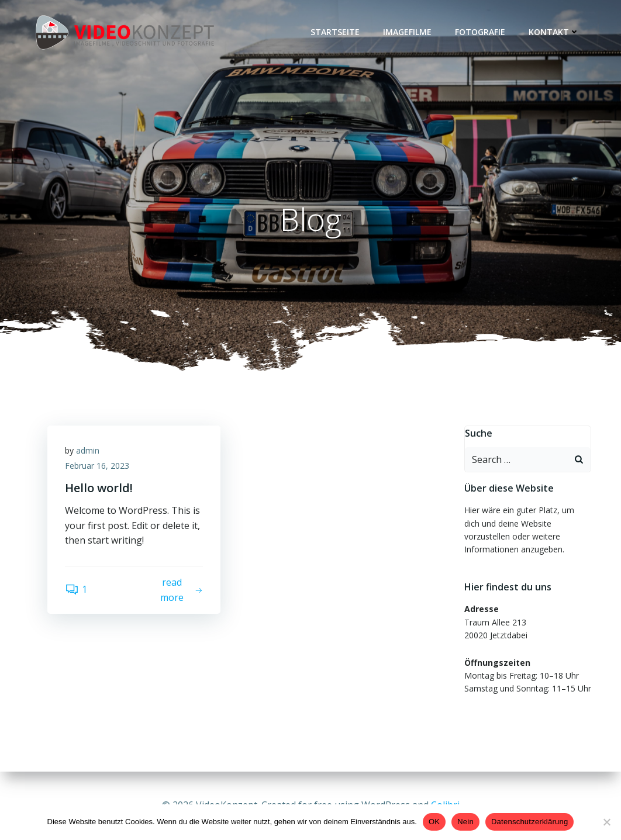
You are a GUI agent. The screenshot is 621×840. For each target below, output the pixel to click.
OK (434, 822)
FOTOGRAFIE (480, 32)
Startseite (335, 32)
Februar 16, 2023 (97, 466)
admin (88, 450)
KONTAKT (554, 32)
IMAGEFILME (407, 32)
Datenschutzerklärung (529, 822)
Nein (465, 822)
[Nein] (606, 822)
